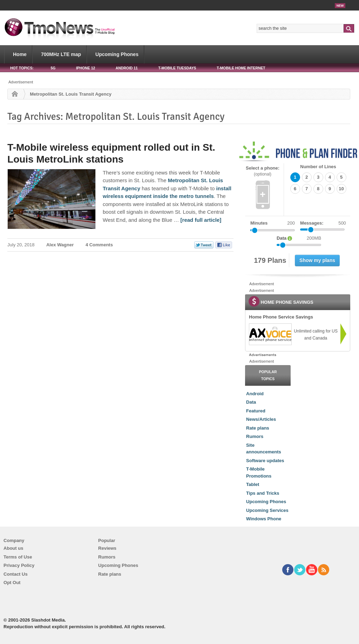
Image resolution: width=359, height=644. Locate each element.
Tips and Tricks (263, 493)
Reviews (107, 548)
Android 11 (127, 68)
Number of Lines (318, 167)
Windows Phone (264, 519)
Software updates (265, 461)
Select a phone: (263, 171)
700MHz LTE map (61, 54)
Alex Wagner (60, 245)
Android (255, 394)
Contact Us (16, 574)
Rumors (255, 436)
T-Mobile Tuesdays (177, 68)
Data (251, 402)
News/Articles (261, 419)
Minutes (259, 223)
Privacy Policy (19, 565)
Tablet (253, 484)
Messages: (323, 223)
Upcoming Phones (117, 54)
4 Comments (99, 245)
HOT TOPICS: (22, 68)
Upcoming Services (267, 510)
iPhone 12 (86, 68)
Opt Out (12, 583)
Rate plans (258, 428)
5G (53, 68)
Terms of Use (18, 557)
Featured (256, 411)
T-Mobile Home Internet (241, 68)
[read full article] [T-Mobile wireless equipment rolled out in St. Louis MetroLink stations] (201, 220)
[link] (270, 334)
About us (13, 548)
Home (20, 54)
